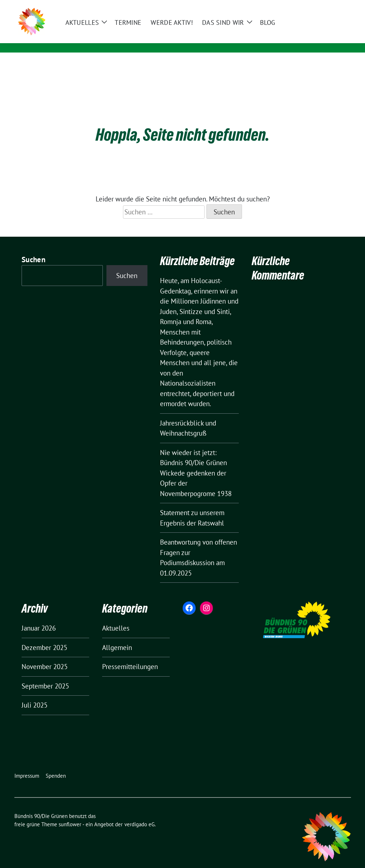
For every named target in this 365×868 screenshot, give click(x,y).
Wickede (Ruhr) (99, 38)
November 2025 (45, 655)
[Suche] (328, 6)
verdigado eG (140, 813)
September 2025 (45, 675)
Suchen (33, 248)
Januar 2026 (39, 617)
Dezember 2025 (44, 636)
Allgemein (117, 636)
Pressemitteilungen (130, 655)
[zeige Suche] (338, 6)
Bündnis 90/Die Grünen (118, 28)
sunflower (70, 813)
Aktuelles (116, 617)
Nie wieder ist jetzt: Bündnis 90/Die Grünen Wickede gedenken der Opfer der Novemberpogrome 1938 (196, 462)
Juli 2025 (35, 694)
